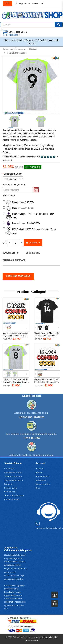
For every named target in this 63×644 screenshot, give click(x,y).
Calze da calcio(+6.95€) (18, 208)
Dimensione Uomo (13, 174)
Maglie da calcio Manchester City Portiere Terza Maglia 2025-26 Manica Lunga (15, 336)
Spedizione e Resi (13, 473)
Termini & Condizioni (14, 495)
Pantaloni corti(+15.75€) (18, 202)
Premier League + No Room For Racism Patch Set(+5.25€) (28, 216)
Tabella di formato (14, 260)
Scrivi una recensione (18, 276)
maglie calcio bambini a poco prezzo (16, 570)
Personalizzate (9, 185)
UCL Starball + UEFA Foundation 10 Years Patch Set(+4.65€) (29, 231)
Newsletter (41, 480)
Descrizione (33, 253)
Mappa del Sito (43, 484)
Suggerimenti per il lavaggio (14, 482)
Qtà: (5, 243)
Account (40, 469)
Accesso (36, 3)
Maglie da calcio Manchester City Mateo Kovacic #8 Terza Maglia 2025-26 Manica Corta (16, 382)
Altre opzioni (9, 196)
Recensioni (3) (11, 253)
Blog (38, 488)
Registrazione (24, 3)
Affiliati (39, 473)
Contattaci (9, 469)
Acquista (33, 243)
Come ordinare (11, 499)
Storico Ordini (43, 476)
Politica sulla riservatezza (10, 490)
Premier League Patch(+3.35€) (21, 223)
